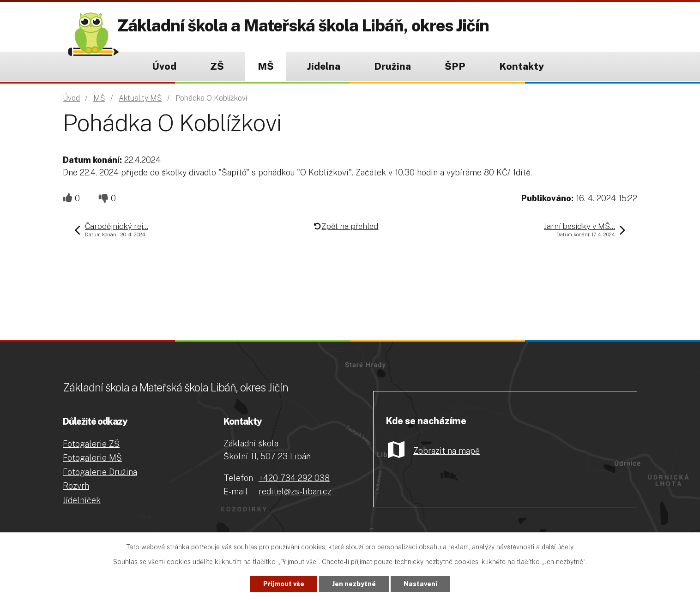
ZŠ (217, 66)
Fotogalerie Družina (100, 472)
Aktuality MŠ (140, 98)
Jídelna (324, 66)
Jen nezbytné (354, 584)
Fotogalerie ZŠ (91, 444)
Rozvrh (76, 486)
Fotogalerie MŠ (92, 458)
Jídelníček (82, 500)
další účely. (558, 547)
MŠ (266, 66)
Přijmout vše (284, 584)
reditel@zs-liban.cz (295, 491)
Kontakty (522, 66)
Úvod (164, 66)
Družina (392, 66)
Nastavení (420, 584)
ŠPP (455, 66)
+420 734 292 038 (294, 478)
